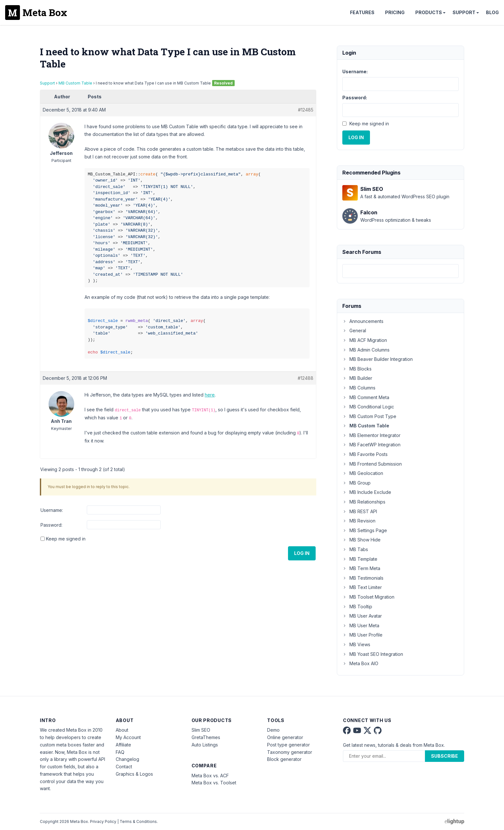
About (122, 730)
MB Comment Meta (366, 397)
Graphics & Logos (134, 774)
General (354, 330)
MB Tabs (355, 549)
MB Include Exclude (367, 492)
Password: (51, 525)
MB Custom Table (75, 83)
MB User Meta (361, 625)
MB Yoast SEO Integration (373, 654)
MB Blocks (357, 369)
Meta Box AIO (360, 663)
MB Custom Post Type (369, 416)
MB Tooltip (357, 607)
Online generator (285, 737)
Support (464, 12)
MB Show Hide (361, 540)
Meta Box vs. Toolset (214, 783)
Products (429, 12)
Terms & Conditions (138, 821)
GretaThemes (206, 737)
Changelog (127, 759)
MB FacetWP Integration (371, 445)
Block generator (284, 759)
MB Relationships (364, 502)
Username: (52, 510)
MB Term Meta (361, 568)
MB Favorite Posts (365, 454)
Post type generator (288, 745)
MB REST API (360, 511)
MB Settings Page (365, 530)
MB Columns (359, 388)
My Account (128, 737)
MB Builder (357, 378)
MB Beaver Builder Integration (378, 359)
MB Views (356, 644)
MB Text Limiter (362, 587)
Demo (273, 730)
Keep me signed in (66, 539)
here (210, 395)
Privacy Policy (103, 821)
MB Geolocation (363, 473)
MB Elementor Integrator (371, 435)
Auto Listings (205, 745)
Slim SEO (201, 730)
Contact (124, 767)
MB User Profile (362, 635)
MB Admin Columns (366, 350)
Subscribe (445, 756)
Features (362, 12)
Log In (302, 553)
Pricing (395, 12)
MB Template (360, 559)
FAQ (120, 752)
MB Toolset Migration (368, 597)
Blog (492, 12)
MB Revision (359, 521)
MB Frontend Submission (372, 464)
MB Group (356, 483)
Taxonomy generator (290, 752)
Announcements (363, 321)
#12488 (306, 378)
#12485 (306, 110)
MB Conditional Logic (368, 407)
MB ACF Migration (365, 340)
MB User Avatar (362, 616)
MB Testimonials (363, 578)
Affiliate (123, 745)
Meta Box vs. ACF (210, 776)
